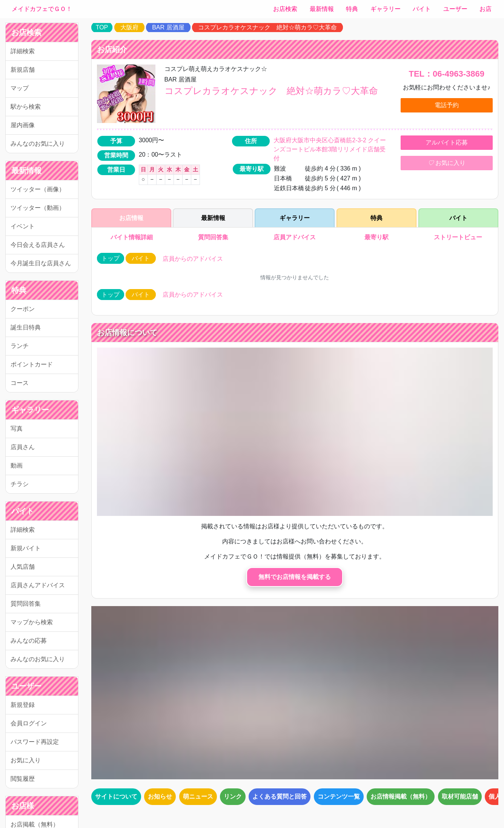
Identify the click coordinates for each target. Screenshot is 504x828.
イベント (23, 226)
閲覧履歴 (23, 779)
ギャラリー (386, 9)
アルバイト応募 (447, 142)
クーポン (23, 309)
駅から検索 (26, 107)
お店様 (23, 806)
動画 (17, 466)
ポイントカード (32, 364)
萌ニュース (198, 796)
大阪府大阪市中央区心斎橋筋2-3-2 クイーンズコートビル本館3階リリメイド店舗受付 (330, 149)
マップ (20, 88)
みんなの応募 (29, 641)
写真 (17, 429)
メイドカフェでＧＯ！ (42, 9)
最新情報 (322, 9)
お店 (486, 9)
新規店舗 (23, 70)
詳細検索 (23, 51)
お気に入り (26, 760)
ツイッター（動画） (38, 208)
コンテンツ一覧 (339, 796)
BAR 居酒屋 (168, 27)
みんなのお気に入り (38, 144)
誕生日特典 (26, 327)
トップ (111, 258)
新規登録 (23, 705)
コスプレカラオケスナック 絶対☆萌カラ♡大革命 (267, 27)
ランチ (20, 346)
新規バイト (26, 548)
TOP (102, 27)
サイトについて (116, 796)
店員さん (23, 447)
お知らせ (160, 796)
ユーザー (455, 9)
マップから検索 (32, 622)
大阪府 (129, 27)
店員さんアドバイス (38, 585)
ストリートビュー (458, 237)
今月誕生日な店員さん (41, 263)
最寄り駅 (376, 237)
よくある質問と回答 (280, 796)
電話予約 (447, 105)
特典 (352, 9)
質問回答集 (26, 604)
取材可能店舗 (460, 796)
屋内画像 (23, 125)
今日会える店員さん (38, 245)
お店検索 (285, 9)
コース (20, 383)
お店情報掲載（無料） (401, 796)
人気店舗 (23, 567)
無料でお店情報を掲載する (295, 577)
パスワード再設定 (35, 742)
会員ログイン (29, 723)
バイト (422, 9)
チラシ (20, 484)
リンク (233, 796)
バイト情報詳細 (131, 237)
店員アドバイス (295, 237)
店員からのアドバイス (193, 259)
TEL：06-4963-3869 (447, 74)
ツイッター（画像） (38, 189)
